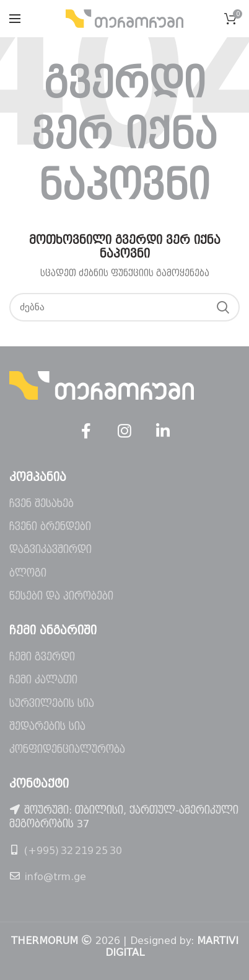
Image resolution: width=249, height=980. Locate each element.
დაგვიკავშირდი (50, 550)
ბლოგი (28, 573)
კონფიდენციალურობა (67, 749)
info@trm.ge (55, 877)
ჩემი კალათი (43, 680)
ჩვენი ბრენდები (50, 527)
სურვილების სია (52, 704)
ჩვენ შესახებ (41, 504)
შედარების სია (47, 726)
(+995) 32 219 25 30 (73, 851)
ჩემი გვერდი (42, 657)
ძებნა (223, 307)
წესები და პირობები (61, 596)
